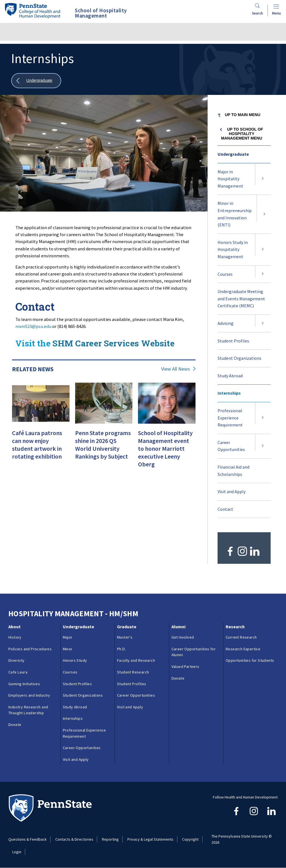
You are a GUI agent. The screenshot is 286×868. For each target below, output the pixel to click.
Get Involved (183, 637)
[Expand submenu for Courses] (263, 274)
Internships (229, 393)
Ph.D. (121, 649)
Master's (125, 637)
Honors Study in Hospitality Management (233, 249)
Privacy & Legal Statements (150, 839)
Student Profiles (240, 344)
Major (68, 637)
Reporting (110, 839)
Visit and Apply (232, 491)
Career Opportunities (231, 446)
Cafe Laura (18, 672)
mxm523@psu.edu (33, 326)
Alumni (178, 627)
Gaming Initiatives (24, 684)
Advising (226, 323)
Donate (15, 725)
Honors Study (75, 660)
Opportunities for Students (250, 660)
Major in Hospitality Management (230, 179)
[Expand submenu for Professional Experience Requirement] (263, 418)
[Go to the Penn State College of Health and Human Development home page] (32, 10)
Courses (225, 274)
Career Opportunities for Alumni (194, 652)
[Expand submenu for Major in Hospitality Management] (263, 179)
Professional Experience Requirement (230, 418)
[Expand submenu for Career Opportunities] (263, 446)
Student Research (133, 672)
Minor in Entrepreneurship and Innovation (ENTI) (235, 214)
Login (17, 852)
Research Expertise (243, 649)
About (15, 627)
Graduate (127, 627)
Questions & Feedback (28, 839)
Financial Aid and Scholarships (237, 473)
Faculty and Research (136, 660)
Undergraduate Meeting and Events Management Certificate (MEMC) (241, 298)
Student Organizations (239, 358)
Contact (225, 509)
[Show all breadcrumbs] (36, 81)
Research (235, 627)
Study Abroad (230, 376)
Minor (68, 649)
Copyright (190, 839)
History (15, 637)
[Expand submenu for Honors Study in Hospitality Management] (263, 250)
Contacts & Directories (74, 839)
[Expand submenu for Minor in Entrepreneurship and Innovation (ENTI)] (264, 214)
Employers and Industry (29, 695)
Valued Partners (185, 666)
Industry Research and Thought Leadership (28, 710)
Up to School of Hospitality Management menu (242, 134)
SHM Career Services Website (114, 343)
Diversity (16, 660)
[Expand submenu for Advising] (263, 323)
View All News (176, 369)
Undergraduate (233, 154)
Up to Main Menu (243, 115)
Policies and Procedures (30, 649)
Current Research (241, 637)
